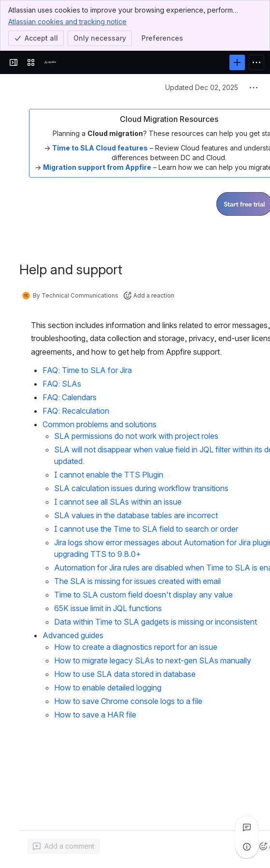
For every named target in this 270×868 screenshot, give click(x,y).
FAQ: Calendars (70, 397)
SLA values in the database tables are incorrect (136, 515)
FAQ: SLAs (62, 384)
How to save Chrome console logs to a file (128, 701)
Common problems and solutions (99, 424)
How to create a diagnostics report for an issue (136, 647)
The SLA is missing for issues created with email (137, 581)
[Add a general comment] (64, 846)
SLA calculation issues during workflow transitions (141, 488)
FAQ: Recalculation (76, 411)
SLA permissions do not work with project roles (136, 436)
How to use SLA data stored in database (125, 674)
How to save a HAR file (95, 715)
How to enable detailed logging (108, 688)
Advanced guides (73, 635)
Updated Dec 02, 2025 (202, 87)
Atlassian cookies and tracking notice (67, 21)
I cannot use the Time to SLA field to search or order (146, 529)
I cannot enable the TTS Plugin (109, 475)
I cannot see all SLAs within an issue (118, 502)
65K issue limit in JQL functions (108, 608)
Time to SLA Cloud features (100, 148)
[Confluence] (50, 62)
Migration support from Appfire (97, 167)
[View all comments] (247, 827)
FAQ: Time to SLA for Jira (87, 370)
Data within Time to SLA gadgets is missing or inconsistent (156, 622)
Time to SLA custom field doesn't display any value (143, 595)
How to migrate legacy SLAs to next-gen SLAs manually (153, 660)
